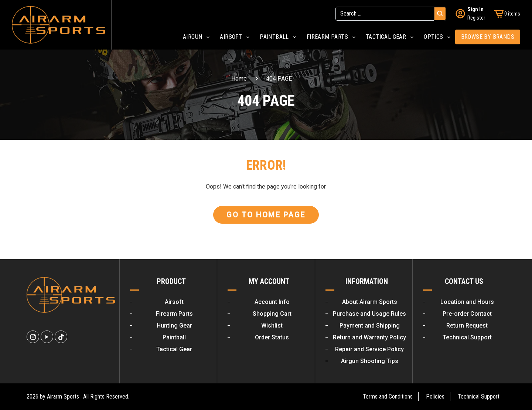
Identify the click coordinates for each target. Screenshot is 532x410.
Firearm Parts (327, 37)
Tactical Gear (386, 37)
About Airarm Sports (370, 302)
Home (239, 79)
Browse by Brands (488, 37)
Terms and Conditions (388, 397)
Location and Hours (467, 302)
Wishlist (272, 326)
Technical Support (467, 337)
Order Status (272, 337)
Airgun (192, 37)
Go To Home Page (266, 215)
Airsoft (231, 37)
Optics (433, 37)
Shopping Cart (272, 314)
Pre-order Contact (467, 314)
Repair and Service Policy (369, 349)
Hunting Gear (174, 326)
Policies (435, 397)
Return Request (467, 326)
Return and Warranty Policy (369, 337)
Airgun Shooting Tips (370, 361)
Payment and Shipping (370, 326)
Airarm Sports (63, 397)
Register (476, 18)
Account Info (272, 302)
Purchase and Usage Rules (369, 314)
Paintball (274, 37)
